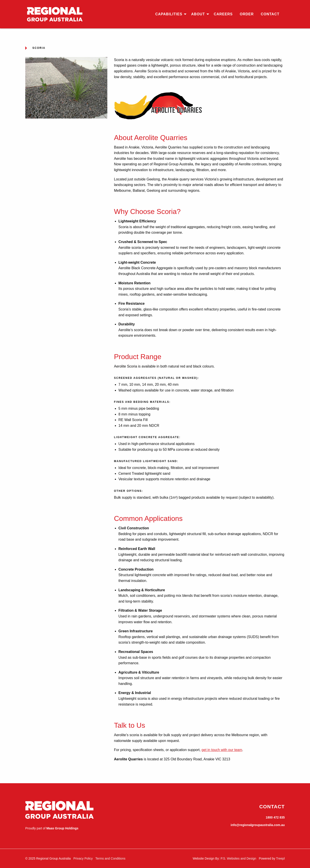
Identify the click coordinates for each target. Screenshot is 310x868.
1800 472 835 (275, 817)
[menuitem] (170, 14)
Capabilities (169, 14)
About (198, 14)
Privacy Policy (83, 858)
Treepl (280, 858)
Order (247, 14)
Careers (223, 14)
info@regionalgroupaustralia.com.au (258, 825)
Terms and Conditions (110, 858)
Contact (270, 14)
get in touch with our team (222, 750)
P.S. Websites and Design (238, 858)
